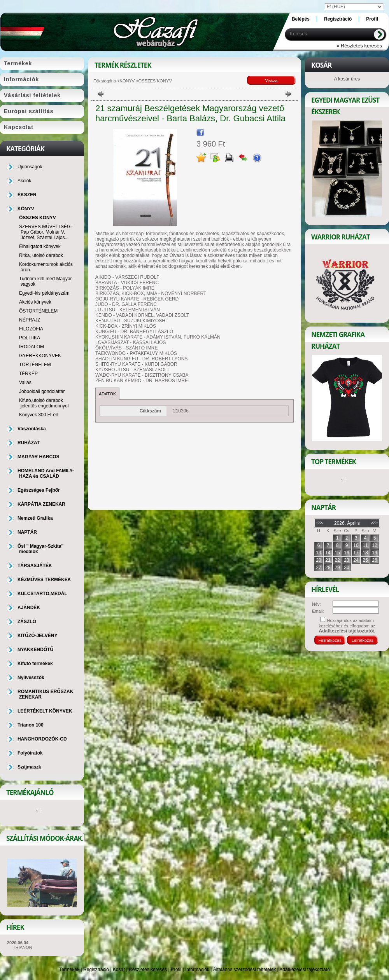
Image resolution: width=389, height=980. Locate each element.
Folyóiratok (30, 753)
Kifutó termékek (35, 664)
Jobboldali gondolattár (42, 391)
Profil (176, 970)
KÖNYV (127, 81)
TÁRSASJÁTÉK (35, 566)
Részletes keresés (148, 970)
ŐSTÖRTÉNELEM (38, 311)
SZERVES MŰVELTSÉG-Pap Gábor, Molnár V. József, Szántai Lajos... (46, 232)
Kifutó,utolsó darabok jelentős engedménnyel (44, 403)
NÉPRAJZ (30, 320)
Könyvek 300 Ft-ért (39, 415)
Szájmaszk (29, 767)
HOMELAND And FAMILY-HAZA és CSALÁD (46, 473)
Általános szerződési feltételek (244, 970)
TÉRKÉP (28, 374)
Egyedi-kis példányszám (44, 293)
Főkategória (105, 81)
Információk (197, 970)
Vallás (25, 383)
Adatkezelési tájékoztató (304, 970)
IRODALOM (32, 347)
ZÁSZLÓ (27, 622)
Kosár (119, 970)
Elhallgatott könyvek (40, 246)
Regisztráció (96, 970)
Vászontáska (32, 429)
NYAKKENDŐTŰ (35, 650)
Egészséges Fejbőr (39, 490)
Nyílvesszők (31, 678)
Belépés (301, 19)
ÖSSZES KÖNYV (38, 218)
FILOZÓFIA (31, 329)
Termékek (69, 970)
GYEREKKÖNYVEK (40, 356)
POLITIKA (30, 338)
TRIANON (23, 947)
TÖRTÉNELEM (35, 365)
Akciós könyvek (35, 302)
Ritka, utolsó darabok (41, 255)
